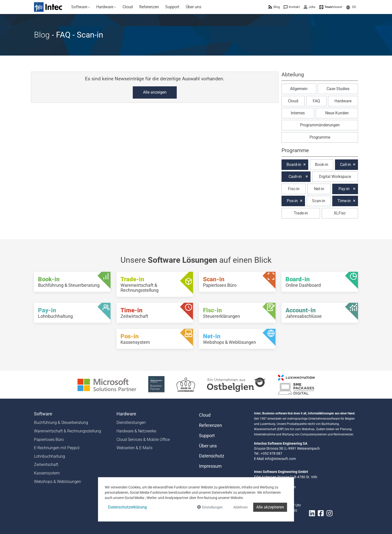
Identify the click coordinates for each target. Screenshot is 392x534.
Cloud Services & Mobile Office (143, 440)
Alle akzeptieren (270, 507)
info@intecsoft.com (280, 459)
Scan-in (319, 201)
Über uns (208, 446)
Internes (298, 113)
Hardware (343, 101)
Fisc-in (294, 189)
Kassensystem (47, 473)
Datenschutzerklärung (127, 507)
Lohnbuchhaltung (49, 456)
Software (43, 414)
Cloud (293, 101)
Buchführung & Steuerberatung (61, 423)
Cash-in (295, 177)
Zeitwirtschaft (46, 465)
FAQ (316, 101)
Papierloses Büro (49, 440)
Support (207, 436)
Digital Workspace (335, 177)
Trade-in (301, 213)
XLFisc (340, 213)
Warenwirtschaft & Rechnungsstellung (67, 431)
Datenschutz (212, 456)
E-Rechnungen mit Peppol (57, 448)
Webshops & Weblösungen (57, 482)
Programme (320, 137)
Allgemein (299, 89)
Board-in (294, 165)
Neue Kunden (337, 113)
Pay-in (344, 189)
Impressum (210, 466)
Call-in (345, 165)
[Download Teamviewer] (331, 7)
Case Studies (338, 89)
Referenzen (210, 425)
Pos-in (292, 201)
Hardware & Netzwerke (136, 431)
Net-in (319, 189)
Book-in (322, 165)
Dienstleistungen (131, 423)
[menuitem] (81, 7)
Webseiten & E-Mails (134, 448)
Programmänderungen (320, 125)
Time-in (344, 201)
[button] (351, 7)
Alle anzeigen (155, 92)
